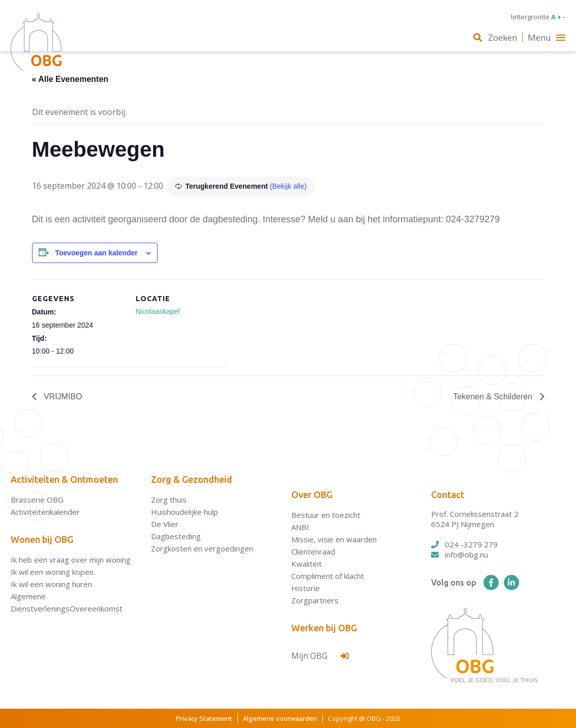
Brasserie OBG (37, 500)
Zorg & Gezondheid (192, 479)
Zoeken (495, 37)
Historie (306, 588)
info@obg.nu (460, 555)
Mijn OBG (320, 656)
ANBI (300, 527)
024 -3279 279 (464, 544)
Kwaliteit (307, 564)
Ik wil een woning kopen (52, 572)
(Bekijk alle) (288, 186)
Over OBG (312, 494)
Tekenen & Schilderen (494, 397)
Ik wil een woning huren (51, 584)
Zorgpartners (315, 600)
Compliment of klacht (328, 576)
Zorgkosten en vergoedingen (202, 548)
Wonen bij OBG (42, 539)
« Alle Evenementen (70, 79)
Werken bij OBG (324, 628)
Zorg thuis (169, 500)
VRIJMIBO (62, 397)
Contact (448, 494)
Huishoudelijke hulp (185, 512)
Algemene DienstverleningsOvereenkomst (67, 602)
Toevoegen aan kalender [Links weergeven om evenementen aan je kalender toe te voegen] (96, 253)
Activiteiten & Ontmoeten (64, 479)
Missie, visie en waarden (334, 539)
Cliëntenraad (313, 551)
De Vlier (165, 524)
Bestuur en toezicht (326, 515)
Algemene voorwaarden (280, 718)
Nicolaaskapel (158, 311)
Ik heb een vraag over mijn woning (71, 560)
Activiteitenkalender (45, 512)
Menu (547, 37)
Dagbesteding (176, 536)
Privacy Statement (204, 718)
